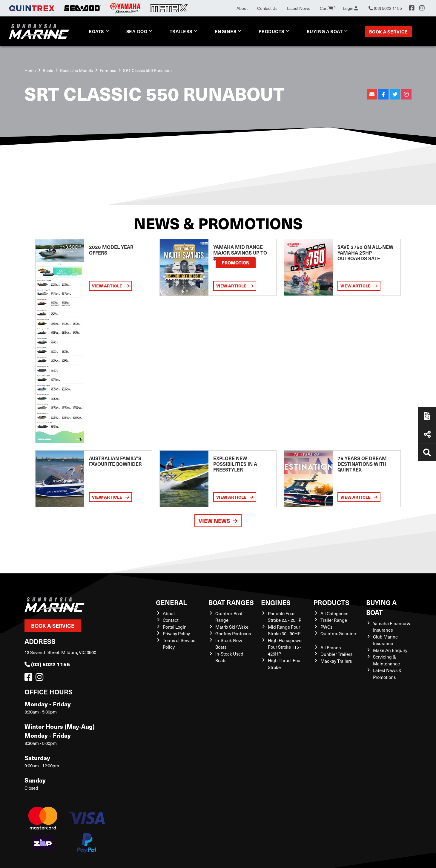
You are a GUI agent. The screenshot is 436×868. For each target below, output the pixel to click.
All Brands (331, 647)
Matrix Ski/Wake (232, 627)
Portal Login (175, 627)
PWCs (326, 627)
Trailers (181, 31)
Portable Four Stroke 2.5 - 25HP (285, 617)
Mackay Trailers (336, 661)
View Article (110, 286)
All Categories (334, 613)
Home (30, 70)
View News (218, 521)
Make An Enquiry (390, 650)
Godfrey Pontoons (233, 633)
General (171, 602)
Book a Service (389, 32)
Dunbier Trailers (336, 654)
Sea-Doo (137, 31)
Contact (171, 620)
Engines (226, 31)
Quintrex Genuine (338, 633)
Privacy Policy (176, 633)
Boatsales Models (76, 70)
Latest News (299, 8)
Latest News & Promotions (387, 674)
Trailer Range (334, 620)
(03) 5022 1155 (47, 664)
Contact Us (267, 8)
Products (271, 31)
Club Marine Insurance (385, 640)
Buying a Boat (325, 31)
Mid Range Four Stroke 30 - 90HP (284, 630)
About (242, 8)
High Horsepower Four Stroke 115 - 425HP (285, 647)
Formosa (108, 70)
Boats (96, 31)
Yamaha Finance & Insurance (392, 627)
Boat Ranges (231, 602)
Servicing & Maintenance (386, 660)
